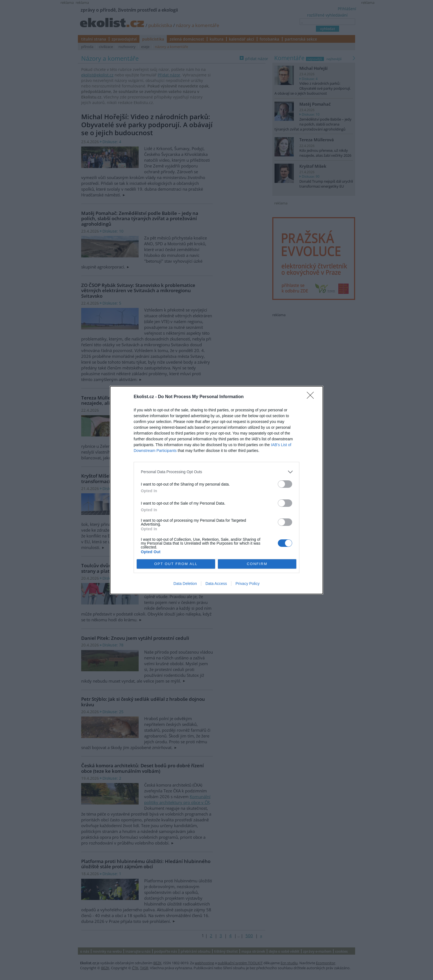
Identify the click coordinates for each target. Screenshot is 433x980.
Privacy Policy (248, 584)
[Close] (312, 397)
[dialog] (216, 490)
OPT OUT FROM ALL (176, 564)
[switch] (285, 484)
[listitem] (216, 472)
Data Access (216, 584)
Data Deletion (185, 584)
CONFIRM (257, 564)
